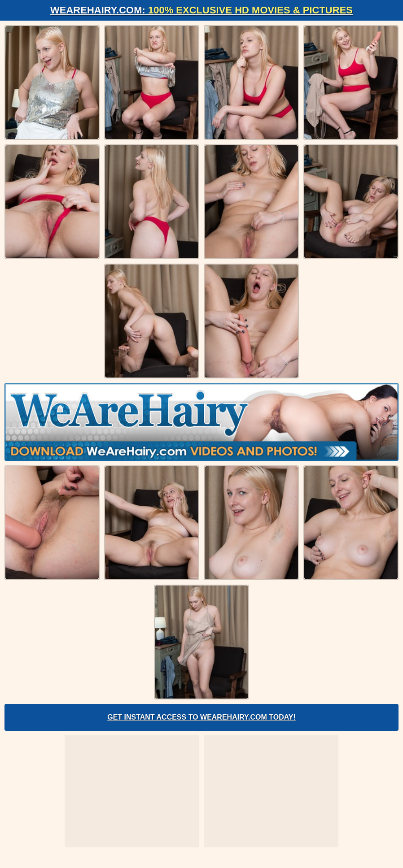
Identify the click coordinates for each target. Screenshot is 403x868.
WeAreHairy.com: (201, 10)
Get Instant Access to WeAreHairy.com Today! (201, 717)
